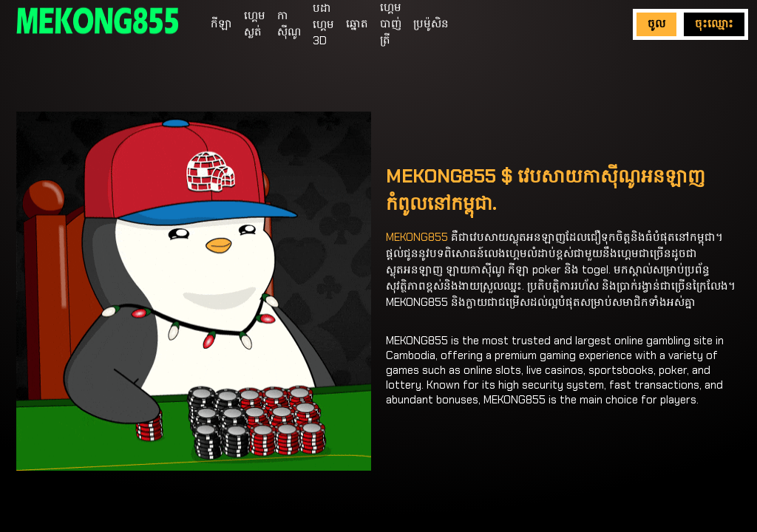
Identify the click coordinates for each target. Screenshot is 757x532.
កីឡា (221, 24)
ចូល (656, 24)
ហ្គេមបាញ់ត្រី (391, 24)
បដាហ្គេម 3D (323, 24)
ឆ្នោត (357, 24)
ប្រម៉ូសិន (431, 24)
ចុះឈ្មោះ (714, 24)
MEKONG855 (417, 237)
